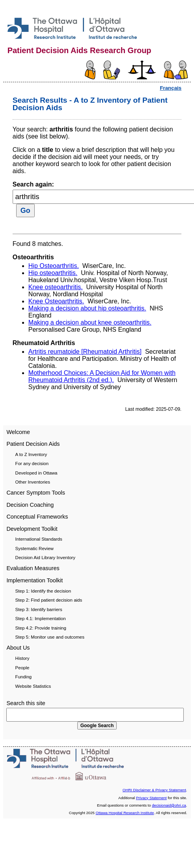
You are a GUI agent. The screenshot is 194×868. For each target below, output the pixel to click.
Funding (24, 677)
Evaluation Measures (33, 568)
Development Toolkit (32, 529)
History (22, 658)
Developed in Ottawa (36, 473)
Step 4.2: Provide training (41, 628)
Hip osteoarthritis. (53, 273)
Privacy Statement (151, 798)
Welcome (18, 432)
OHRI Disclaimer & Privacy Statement (154, 790)
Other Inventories (33, 482)
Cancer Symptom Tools (36, 493)
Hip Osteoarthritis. (54, 266)
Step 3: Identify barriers (39, 609)
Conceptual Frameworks (37, 517)
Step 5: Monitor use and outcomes (50, 637)
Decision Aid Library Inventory (45, 558)
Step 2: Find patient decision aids (49, 600)
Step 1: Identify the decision (43, 591)
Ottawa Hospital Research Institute (125, 813)
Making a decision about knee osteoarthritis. (90, 322)
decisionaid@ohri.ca (169, 805)
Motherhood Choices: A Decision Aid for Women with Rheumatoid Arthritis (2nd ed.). (102, 376)
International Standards (39, 539)
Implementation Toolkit (35, 580)
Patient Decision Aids (33, 444)
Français (171, 88)
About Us (18, 648)
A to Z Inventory (31, 454)
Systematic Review (35, 549)
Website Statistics (33, 686)
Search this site (26, 703)
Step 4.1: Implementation (41, 619)
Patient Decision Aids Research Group (79, 50)
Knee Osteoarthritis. (56, 301)
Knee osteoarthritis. (56, 287)
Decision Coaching (30, 505)
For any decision (32, 464)
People (22, 668)
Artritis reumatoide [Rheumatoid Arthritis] (85, 352)
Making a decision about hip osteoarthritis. (87, 308)
